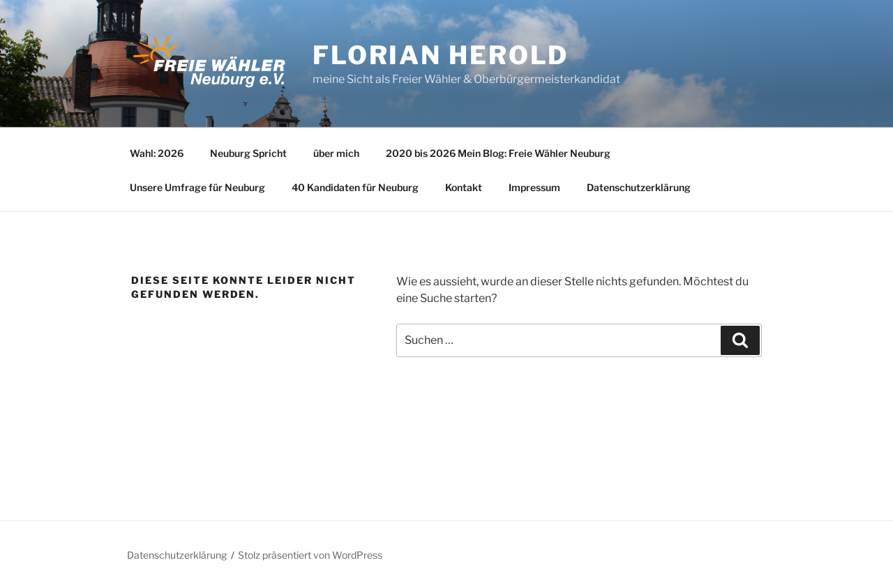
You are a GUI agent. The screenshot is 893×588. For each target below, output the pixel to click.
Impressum (534, 187)
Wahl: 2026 (157, 153)
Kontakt (464, 187)
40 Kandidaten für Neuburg (355, 187)
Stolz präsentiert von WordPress (310, 555)
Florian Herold (441, 55)
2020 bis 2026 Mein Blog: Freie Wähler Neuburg (498, 153)
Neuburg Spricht (248, 153)
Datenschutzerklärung (639, 187)
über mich (336, 153)
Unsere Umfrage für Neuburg (197, 187)
